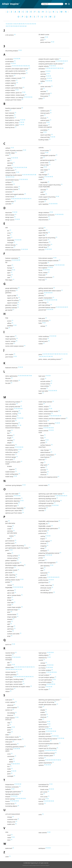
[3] (10, 24)
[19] (14, 26)
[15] (35, 24)
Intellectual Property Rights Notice (31, 865)
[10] (23, 24)
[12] (28, 24)
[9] (21, 24)
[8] (19, 24)
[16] (7, 26)
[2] (8, 24)
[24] (25, 26)
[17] (9, 26)
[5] (14, 24)
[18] (11, 26)
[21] (18, 26)
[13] (30, 24)
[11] (26, 24)
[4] (12, 24)
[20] (16, 26)
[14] (33, 24)
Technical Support (45, 865)
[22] (21, 26)
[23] (23, 26)
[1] (6, 24)
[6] (16, 24)
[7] (18, 24)
